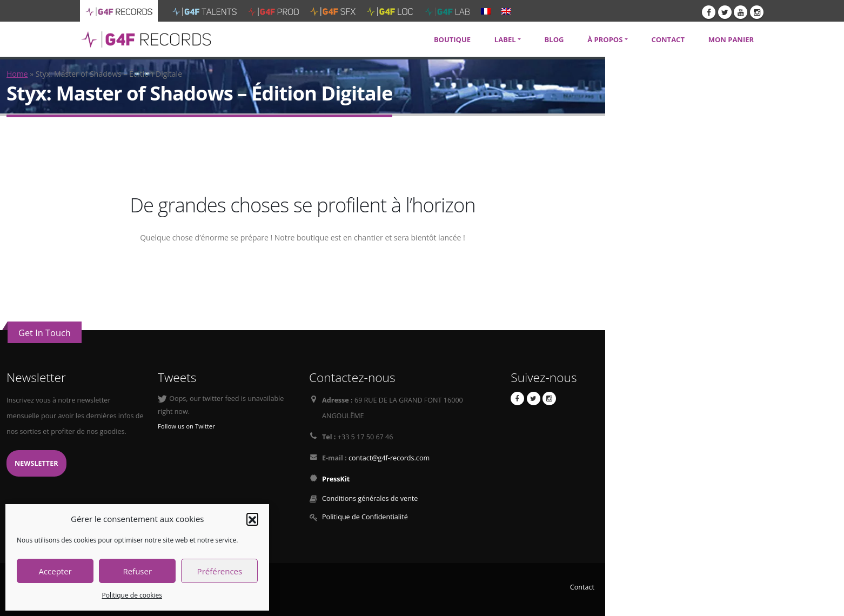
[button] (252, 519)
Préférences (220, 571)
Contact (582, 587)
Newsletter (36, 463)
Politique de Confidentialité (365, 517)
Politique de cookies (132, 595)
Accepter (55, 571)
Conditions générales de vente (370, 498)
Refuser (137, 571)
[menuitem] (486, 11)
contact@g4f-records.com (389, 458)
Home (17, 74)
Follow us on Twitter (186, 426)
